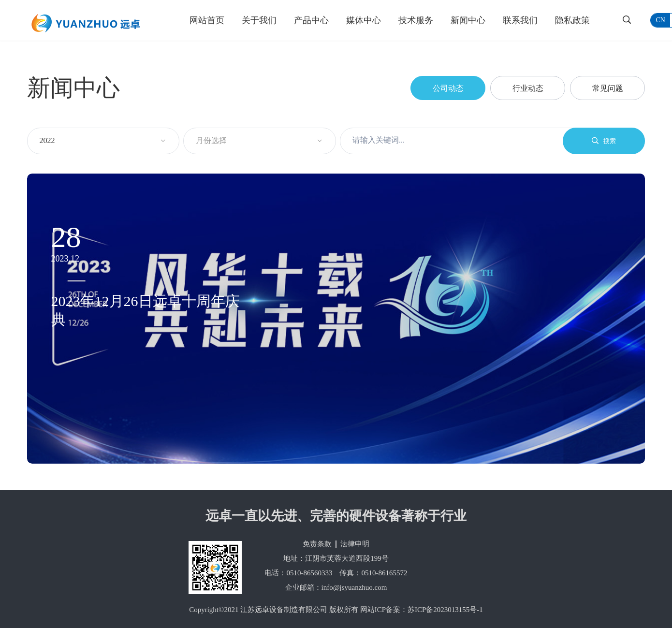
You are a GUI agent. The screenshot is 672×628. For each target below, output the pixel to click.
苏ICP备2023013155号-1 (445, 610)
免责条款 (317, 544)
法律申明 (355, 544)
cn (660, 20)
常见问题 (608, 88)
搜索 (604, 141)
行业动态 (528, 88)
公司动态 (448, 88)
